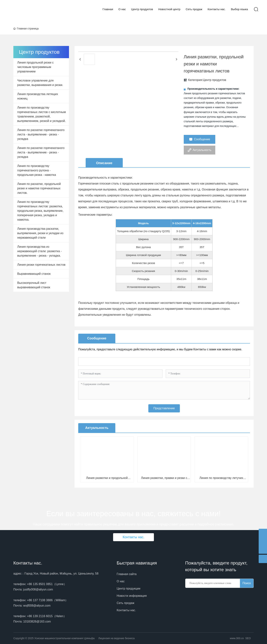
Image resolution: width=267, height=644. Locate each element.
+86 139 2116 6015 (40, 616)
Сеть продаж (125, 603)
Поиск (247, 583)
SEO (248, 638)
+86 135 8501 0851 (40, 584)
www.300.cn (237, 638)
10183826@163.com (37, 621)
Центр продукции (128, 589)
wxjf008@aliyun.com (37, 606)
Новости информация (132, 596)
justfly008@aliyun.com (38, 589)
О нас (121, 581)
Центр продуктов (214, 80)
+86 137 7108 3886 (40, 600)
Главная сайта (127, 574)
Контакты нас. (28, 563)
